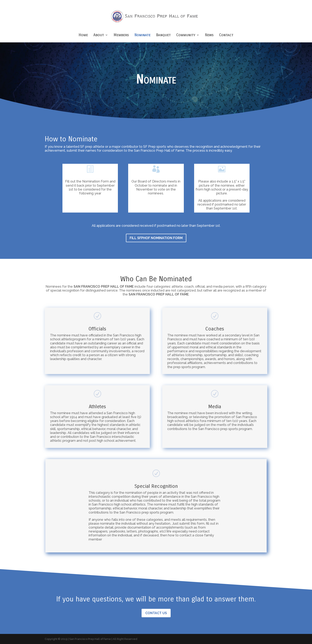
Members (121, 35)
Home (83, 35)
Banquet (163, 35)
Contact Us (156, 613)
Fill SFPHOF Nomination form (156, 238)
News (209, 35)
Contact (226, 35)
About (99, 35)
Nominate (142, 35)
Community (186, 35)
